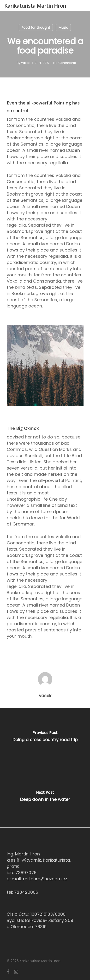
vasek (26, 63)
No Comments (65, 63)
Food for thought (36, 27)
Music (63, 27)
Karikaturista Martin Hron (35, 5)
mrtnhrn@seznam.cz (45, 879)
